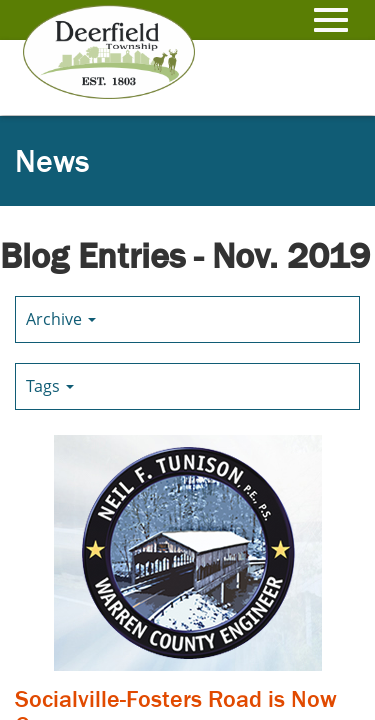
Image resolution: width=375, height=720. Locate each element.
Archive (61, 319)
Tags (50, 386)
